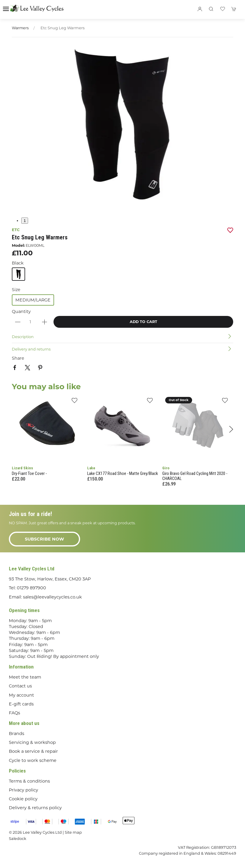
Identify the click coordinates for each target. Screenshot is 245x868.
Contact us (20, 686)
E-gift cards (21, 704)
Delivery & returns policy (35, 808)
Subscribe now (44, 539)
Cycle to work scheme (33, 760)
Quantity (21, 311)
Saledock (18, 838)
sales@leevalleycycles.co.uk (52, 597)
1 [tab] (25, 221)
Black (18, 263)
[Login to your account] (200, 9)
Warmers (20, 28)
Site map (73, 832)
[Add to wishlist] (75, 402)
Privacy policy (23, 790)
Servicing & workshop (32, 742)
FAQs (14, 713)
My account (21, 695)
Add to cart (143, 322)
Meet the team (25, 677)
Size (16, 290)
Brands (17, 734)
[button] (6, 9)
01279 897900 (31, 588)
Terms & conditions (29, 781)
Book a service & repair (33, 751)
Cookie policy (23, 799)
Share (18, 358)
